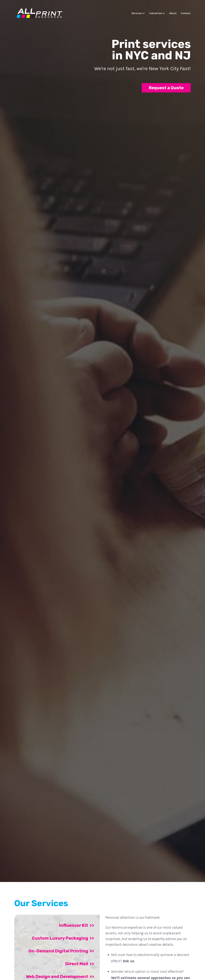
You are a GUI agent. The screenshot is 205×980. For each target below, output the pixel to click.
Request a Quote (166, 88)
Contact (186, 13)
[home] (40, 14)
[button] (139, 13)
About (173, 13)
